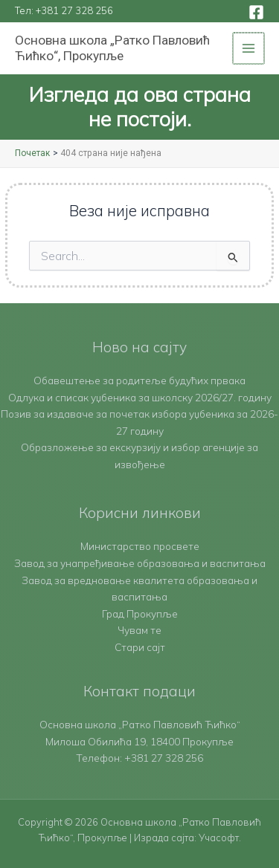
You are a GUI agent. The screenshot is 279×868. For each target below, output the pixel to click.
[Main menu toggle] (250, 49)
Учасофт (219, 838)
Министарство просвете (140, 546)
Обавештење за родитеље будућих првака (139, 380)
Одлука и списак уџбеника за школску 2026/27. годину (140, 397)
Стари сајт (140, 647)
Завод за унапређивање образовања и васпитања (140, 563)
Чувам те (139, 630)
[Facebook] (256, 12)
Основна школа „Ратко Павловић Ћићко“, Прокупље (112, 48)
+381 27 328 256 (74, 10)
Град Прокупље (140, 613)
